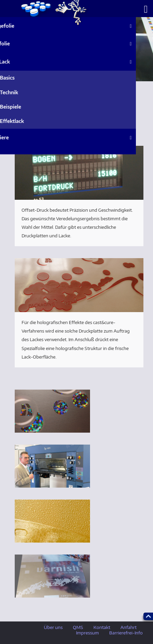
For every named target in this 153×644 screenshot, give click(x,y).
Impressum (87, 633)
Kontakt (102, 627)
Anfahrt (129, 627)
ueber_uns (53, 13)
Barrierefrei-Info (126, 633)
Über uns (53, 627)
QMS (78, 627)
